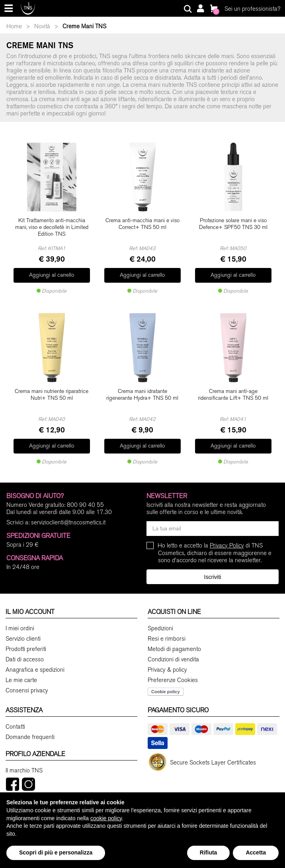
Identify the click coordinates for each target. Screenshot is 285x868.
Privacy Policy (227, 536)
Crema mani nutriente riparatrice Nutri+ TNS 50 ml (52, 390)
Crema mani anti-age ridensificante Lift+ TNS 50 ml (233, 390)
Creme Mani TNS (84, 26)
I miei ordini (20, 619)
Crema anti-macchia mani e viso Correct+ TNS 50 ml (142, 224)
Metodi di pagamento (174, 640)
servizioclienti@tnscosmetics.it (68, 513)
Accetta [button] (256, 852)
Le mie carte (21, 671)
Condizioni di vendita (173, 650)
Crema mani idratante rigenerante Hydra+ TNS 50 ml (142, 390)
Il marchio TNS (24, 761)
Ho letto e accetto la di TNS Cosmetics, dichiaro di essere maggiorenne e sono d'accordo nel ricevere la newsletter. (215, 543)
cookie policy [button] (106, 818)
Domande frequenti (30, 728)
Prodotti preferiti (26, 640)
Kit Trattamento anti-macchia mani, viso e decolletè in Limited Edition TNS (52, 227)
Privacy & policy (167, 661)
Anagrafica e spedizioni (35, 661)
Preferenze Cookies (173, 671)
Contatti (15, 717)
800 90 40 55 (85, 495)
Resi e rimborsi (167, 629)
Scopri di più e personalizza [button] (56, 852)
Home (14, 26)
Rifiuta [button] (209, 852)
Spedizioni (160, 619)
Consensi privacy (27, 681)
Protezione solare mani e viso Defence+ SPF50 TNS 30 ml (233, 224)
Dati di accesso (25, 650)
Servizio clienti (23, 629)
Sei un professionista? (252, 9)
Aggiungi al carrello (52, 273)
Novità (42, 26)
